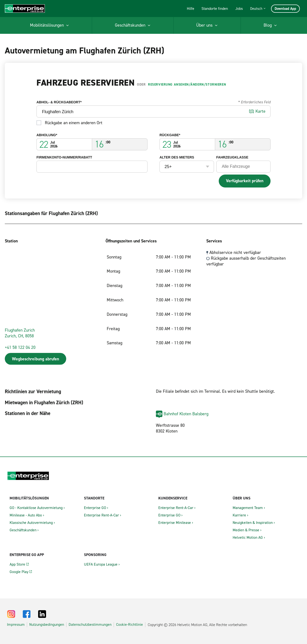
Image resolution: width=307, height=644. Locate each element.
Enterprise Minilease (175, 523)
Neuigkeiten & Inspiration (253, 523)
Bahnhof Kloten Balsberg (186, 414)
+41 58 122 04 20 (20, 347)
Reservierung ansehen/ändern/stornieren (187, 85)
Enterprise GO (95, 508)
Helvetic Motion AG (248, 537)
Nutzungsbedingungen (47, 625)
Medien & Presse (246, 530)
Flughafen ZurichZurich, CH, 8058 (20, 333)
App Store (17, 564)
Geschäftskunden (23, 530)
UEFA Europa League (101, 564)
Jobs (239, 9)
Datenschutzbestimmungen (90, 625)
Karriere (239, 515)
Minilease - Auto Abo (26, 515)
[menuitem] (50, 25)
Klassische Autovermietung (31, 523)
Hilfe (191, 9)
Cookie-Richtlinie (130, 625)
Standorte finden (215, 9)
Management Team (248, 508)
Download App (285, 9)
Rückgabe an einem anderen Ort (74, 123)
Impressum (16, 625)
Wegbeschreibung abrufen (35, 359)
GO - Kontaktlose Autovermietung (36, 508)
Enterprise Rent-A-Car (101, 515)
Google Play (19, 572)
